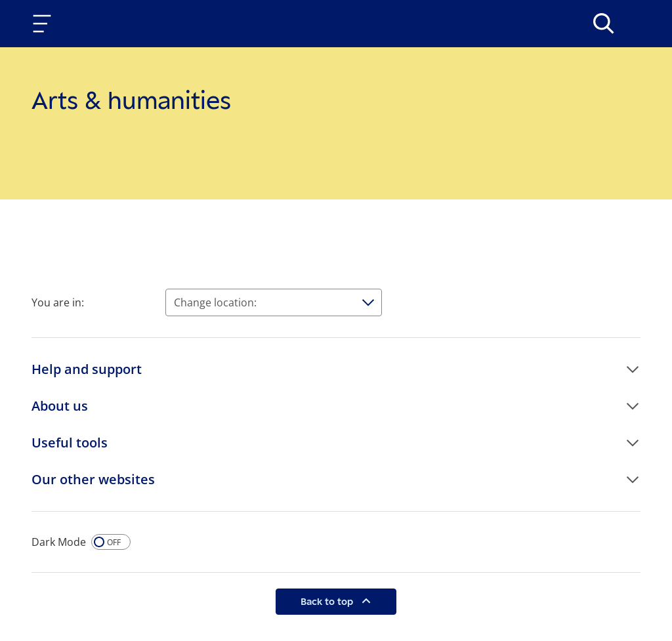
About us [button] (60, 406)
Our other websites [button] (93, 479)
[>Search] (604, 24)
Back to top (328, 601)
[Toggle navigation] (45, 24)
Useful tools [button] (70, 443)
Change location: (215, 302)
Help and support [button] (87, 369)
